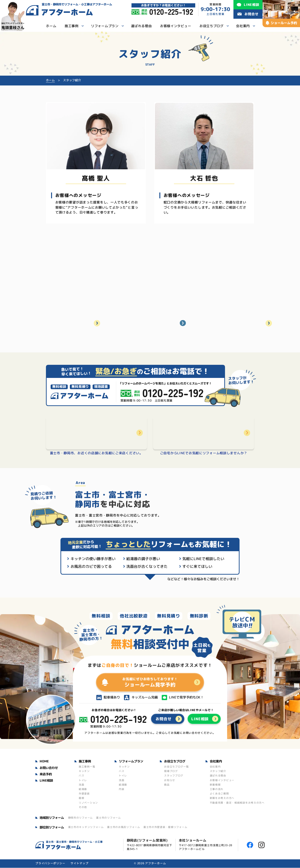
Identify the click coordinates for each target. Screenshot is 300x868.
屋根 (81, 798)
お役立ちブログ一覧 (176, 767)
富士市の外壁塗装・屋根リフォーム (165, 827)
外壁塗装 (84, 794)
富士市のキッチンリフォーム (86, 827)
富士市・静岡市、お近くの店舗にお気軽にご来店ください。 (96, 453)
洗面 (81, 785)
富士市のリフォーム (108, 818)
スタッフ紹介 (218, 771)
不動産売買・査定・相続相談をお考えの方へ (237, 803)
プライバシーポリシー (50, 864)
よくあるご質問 (219, 794)
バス (81, 776)
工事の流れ (217, 789)
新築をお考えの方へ (222, 798)
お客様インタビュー (222, 780)
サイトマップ (79, 864)
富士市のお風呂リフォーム (124, 827)
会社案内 (215, 767)
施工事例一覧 (87, 767)
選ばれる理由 (218, 776)
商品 (167, 785)
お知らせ (170, 780)
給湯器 (83, 789)
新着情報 (215, 785)
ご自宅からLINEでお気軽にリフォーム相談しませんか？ (204, 453)
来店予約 (46, 774)
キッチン (84, 771)
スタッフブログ (174, 776)
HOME (44, 761)
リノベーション (88, 803)
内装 (122, 789)
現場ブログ (171, 771)
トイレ (83, 780)
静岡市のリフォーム (81, 818)
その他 (83, 807)
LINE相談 (46, 781)
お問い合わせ (49, 768)
